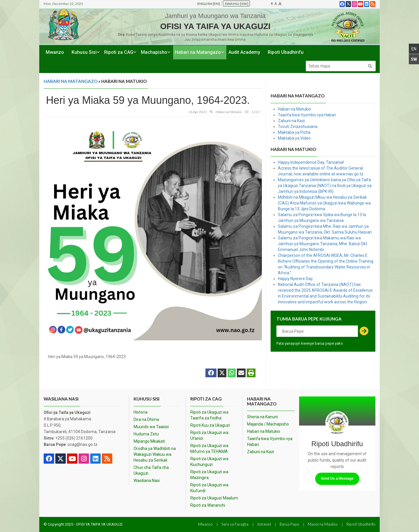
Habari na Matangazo (198, 52)
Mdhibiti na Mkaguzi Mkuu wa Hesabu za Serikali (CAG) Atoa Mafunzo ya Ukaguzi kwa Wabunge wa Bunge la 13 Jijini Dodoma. (324, 203)
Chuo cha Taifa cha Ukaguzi (151, 470)
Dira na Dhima (146, 419)
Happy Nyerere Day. (296, 279)
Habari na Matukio (294, 109)
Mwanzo (55, 52)
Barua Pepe (289, 524)
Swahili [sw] (236, 4)
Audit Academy (244, 52)
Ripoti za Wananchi (208, 505)
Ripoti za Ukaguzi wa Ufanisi (209, 435)
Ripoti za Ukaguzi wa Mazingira (209, 475)
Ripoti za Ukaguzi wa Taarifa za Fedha (209, 415)
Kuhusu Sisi (84, 52)
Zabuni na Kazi (291, 121)
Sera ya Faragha (235, 524)
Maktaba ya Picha (294, 132)
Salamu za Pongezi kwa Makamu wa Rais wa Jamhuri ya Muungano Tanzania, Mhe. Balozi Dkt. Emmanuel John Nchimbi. (323, 244)
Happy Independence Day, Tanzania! (311, 162)
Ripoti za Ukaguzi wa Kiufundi (209, 488)
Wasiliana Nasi (147, 481)
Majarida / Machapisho (268, 424)
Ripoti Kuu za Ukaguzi (210, 425)
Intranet (264, 524)
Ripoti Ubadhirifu (286, 52)
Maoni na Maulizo (323, 524)
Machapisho (154, 52)
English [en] (208, 4)
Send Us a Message (337, 478)
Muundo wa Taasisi (151, 427)
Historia (141, 412)
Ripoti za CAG (119, 52)
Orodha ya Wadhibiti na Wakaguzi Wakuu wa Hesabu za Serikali (155, 454)
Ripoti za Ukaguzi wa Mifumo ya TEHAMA (209, 449)
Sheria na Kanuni (262, 417)
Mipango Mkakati (149, 441)
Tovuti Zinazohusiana (298, 127)
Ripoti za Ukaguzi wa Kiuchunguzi (209, 462)
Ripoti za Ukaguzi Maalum (214, 498)
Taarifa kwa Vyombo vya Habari (307, 115)
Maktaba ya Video (294, 138)
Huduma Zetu (146, 434)
